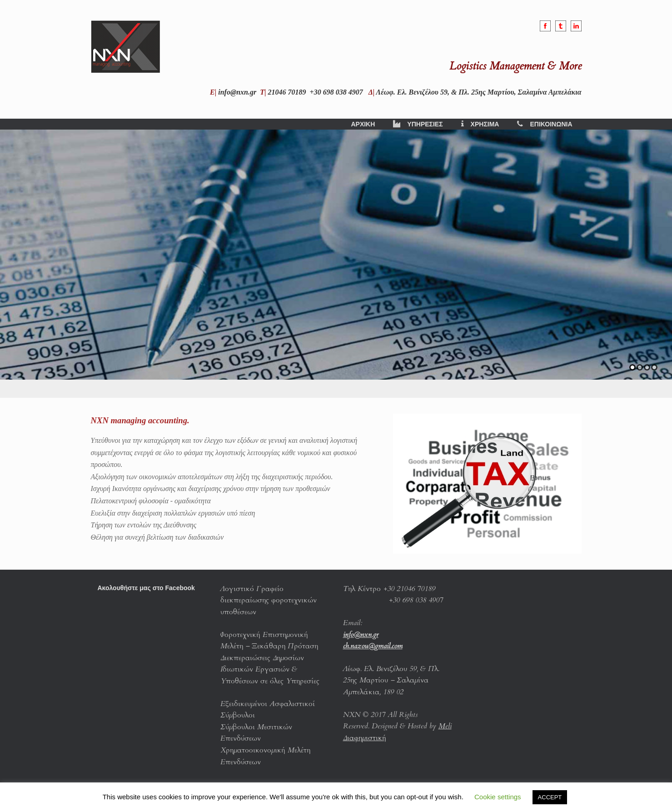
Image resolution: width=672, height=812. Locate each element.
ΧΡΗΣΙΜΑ (480, 124)
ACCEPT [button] (550, 797)
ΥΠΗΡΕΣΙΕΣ (418, 124)
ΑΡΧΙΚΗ (363, 124)
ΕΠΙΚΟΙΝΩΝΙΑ (545, 124)
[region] (336, 264)
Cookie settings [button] (498, 797)
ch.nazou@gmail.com (373, 646)
